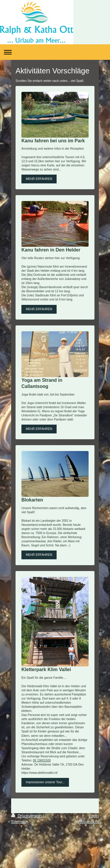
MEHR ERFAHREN (39, 179)
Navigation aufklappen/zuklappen (55, 52)
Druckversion (27, 816)
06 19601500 (42, 760)
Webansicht (88, 822)
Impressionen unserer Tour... (45, 782)
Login (94, 816)
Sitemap (19, 822)
